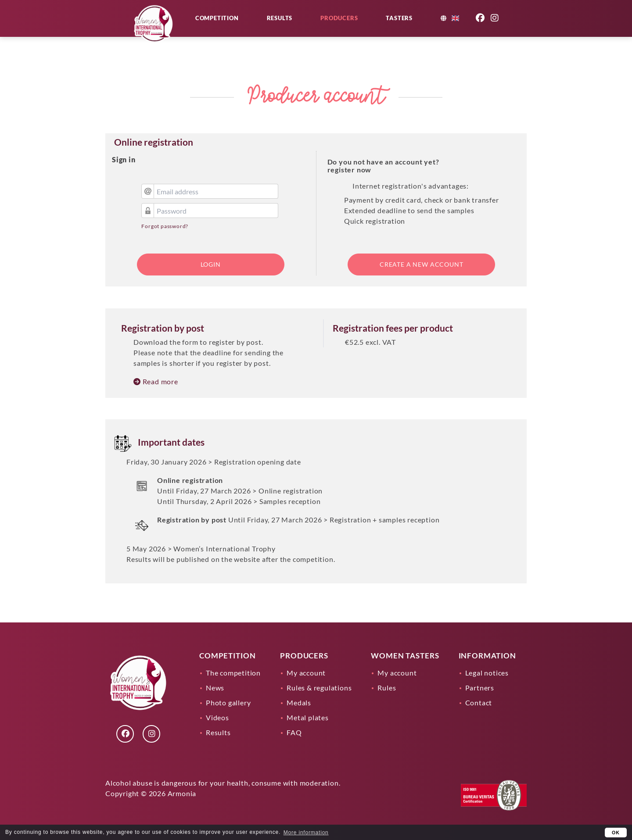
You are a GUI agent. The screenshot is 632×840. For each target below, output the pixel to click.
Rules (387, 688)
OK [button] (616, 833)
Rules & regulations (319, 688)
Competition (238, 27)
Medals (299, 702)
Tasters (420, 27)
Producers (360, 27)
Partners (480, 688)
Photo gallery (228, 702)
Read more (156, 381)
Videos (217, 717)
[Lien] (156, 44)
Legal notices (487, 673)
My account (306, 673)
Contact (479, 702)
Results (300, 27)
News (215, 688)
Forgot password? (165, 226)
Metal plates (308, 717)
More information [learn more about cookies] (306, 833)
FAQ (294, 732)
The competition (233, 673)
